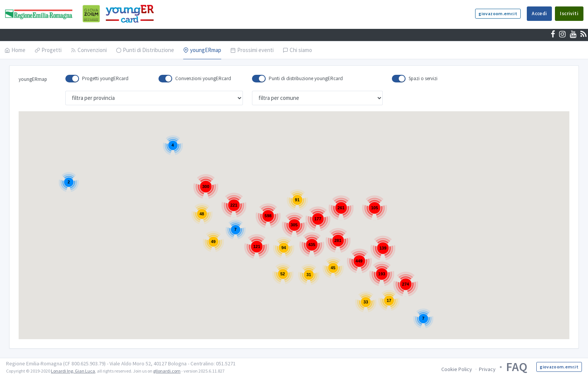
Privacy (487, 369)
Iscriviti (569, 13)
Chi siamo (297, 50)
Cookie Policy (457, 369)
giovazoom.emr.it (498, 13)
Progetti (48, 50)
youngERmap (202, 50)
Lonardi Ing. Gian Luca (73, 371)
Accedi (539, 13)
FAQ (517, 367)
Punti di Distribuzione (145, 50)
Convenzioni (89, 50)
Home (15, 50)
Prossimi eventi (252, 50)
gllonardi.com (167, 371)
